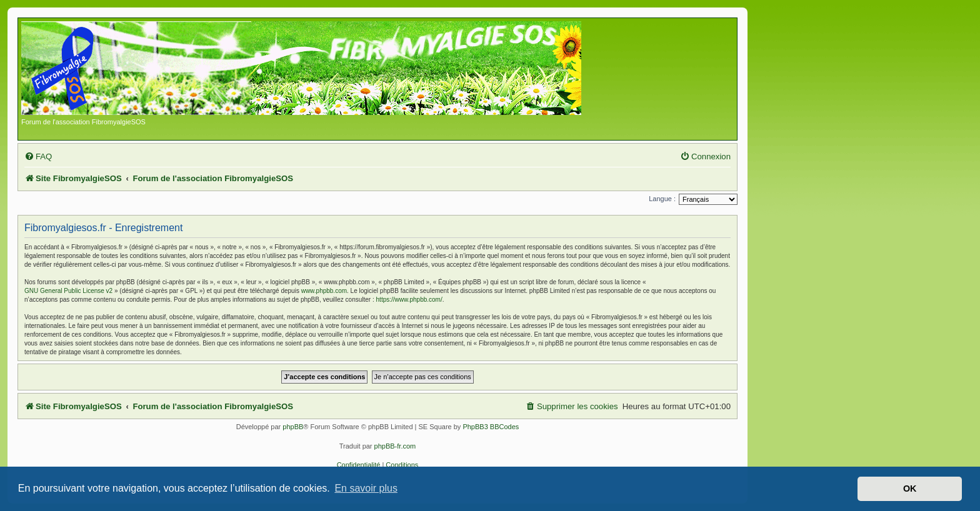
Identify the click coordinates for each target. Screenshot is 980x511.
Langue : (662, 199)
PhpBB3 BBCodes (491, 427)
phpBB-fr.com (395, 446)
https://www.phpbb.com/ (409, 300)
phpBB (293, 427)
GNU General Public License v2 (68, 291)
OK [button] (910, 489)
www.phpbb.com (324, 291)
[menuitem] (38, 156)
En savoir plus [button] (366, 488)
